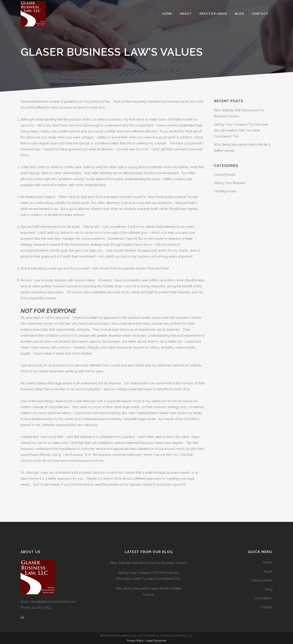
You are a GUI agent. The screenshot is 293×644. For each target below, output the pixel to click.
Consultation (263, 598)
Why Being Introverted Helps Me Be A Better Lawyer (149, 592)
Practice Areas (262, 580)
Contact (267, 607)
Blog (269, 589)
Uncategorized (225, 191)
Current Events (225, 175)
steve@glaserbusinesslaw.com (53, 602)
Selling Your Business (230, 183)
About (268, 571)
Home (268, 562)
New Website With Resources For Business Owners (149, 563)
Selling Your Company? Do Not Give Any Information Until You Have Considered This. (241, 130)
